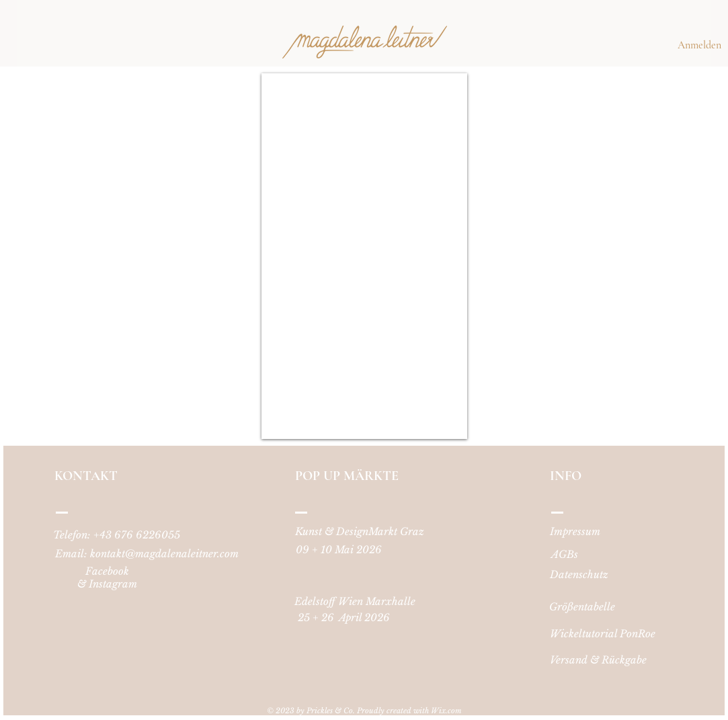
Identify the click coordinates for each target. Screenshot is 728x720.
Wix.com (446, 711)
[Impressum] (575, 531)
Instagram (113, 584)
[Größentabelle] (582, 606)
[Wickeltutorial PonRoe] (603, 633)
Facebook (107, 571)
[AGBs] (565, 554)
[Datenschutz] (579, 574)
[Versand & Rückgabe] (599, 659)
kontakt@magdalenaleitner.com (164, 554)
